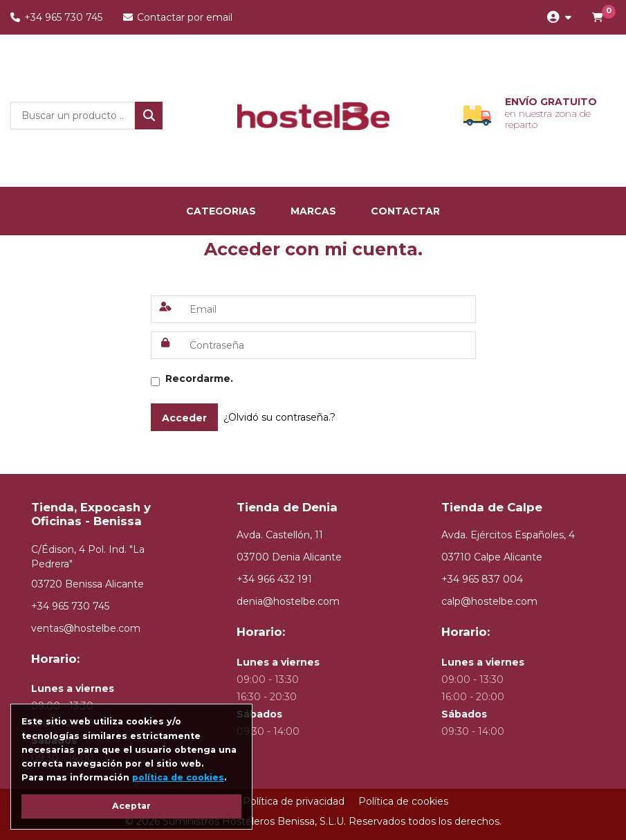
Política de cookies (403, 801)
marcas (313, 211)
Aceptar (131, 806)
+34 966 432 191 (274, 579)
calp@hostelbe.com (489, 601)
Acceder (184, 418)
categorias (221, 211)
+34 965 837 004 (482, 579)
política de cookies (178, 777)
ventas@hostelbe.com (86, 628)
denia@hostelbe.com (288, 601)
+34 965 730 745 (56, 17)
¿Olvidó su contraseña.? (279, 417)
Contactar (405, 211)
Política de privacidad (294, 801)
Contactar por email (178, 17)
